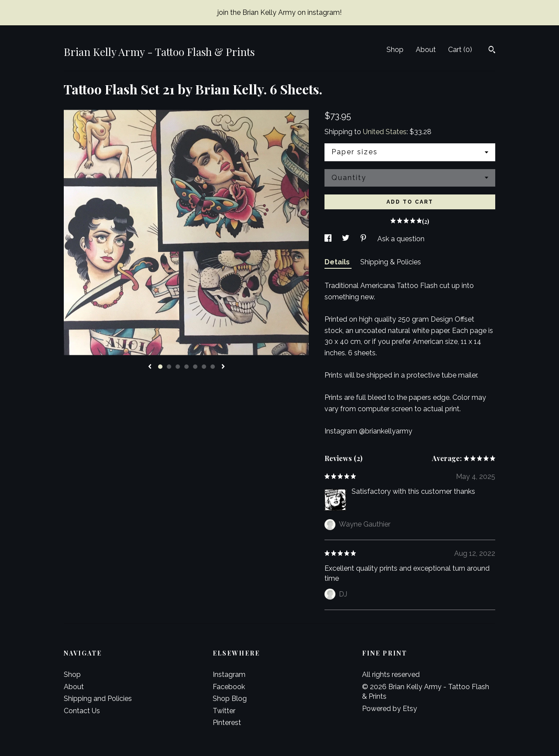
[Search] (492, 51)
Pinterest (227, 723)
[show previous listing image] (150, 367)
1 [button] (160, 367)
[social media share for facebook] (329, 239)
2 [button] (169, 367)
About (426, 50)
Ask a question (401, 239)
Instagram (229, 675)
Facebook (229, 687)
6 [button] (204, 367)
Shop (395, 50)
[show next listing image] (223, 367)
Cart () (460, 50)
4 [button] (186, 367)
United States (385, 132)
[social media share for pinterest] (364, 239)
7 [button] (213, 367)
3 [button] (178, 367)
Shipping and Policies (98, 699)
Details (338, 262)
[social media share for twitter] (347, 239)
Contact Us (82, 711)
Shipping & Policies (391, 262)
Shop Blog (230, 699)
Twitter (224, 711)
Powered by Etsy (390, 709)
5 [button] (195, 367)
